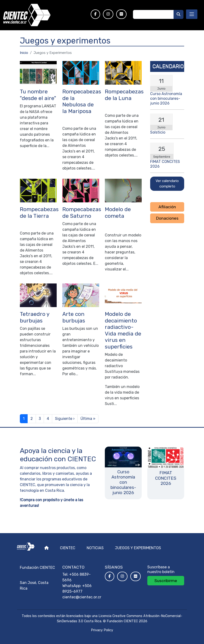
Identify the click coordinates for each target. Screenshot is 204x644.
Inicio (24, 53)
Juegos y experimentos (138, 548)
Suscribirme (166, 581)
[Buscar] (178, 14)
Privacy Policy (102, 630)
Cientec (68, 548)
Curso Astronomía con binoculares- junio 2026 (166, 98)
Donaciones (167, 218)
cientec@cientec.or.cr (82, 597)
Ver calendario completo (167, 184)
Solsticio (158, 132)
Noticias (95, 548)
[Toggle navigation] (192, 14)
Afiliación (167, 207)
